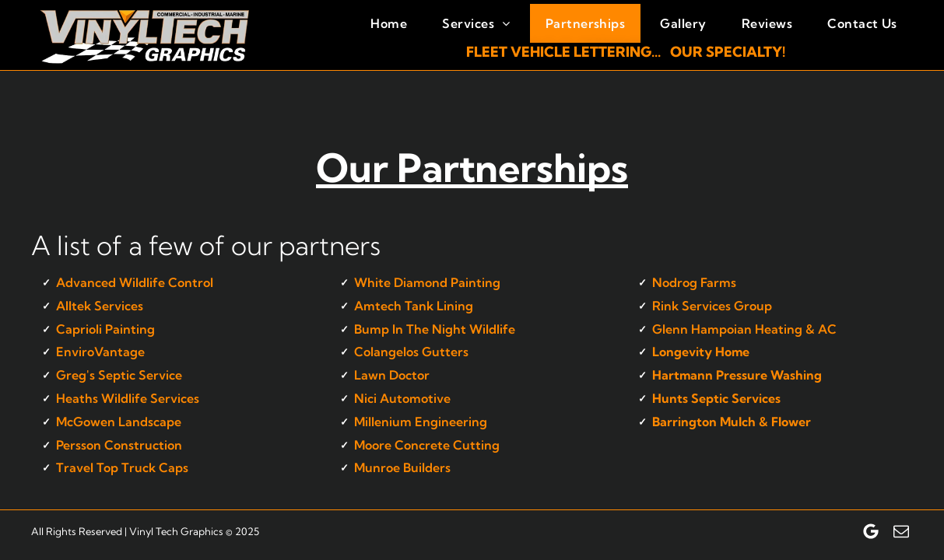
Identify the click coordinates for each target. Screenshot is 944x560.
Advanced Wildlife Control (135, 282)
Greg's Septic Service (119, 375)
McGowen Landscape (119, 422)
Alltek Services (100, 306)
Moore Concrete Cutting (427, 445)
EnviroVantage (100, 352)
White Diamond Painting (427, 282)
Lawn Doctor (392, 375)
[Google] (871, 531)
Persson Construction (119, 445)
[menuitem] (387, 23)
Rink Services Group (712, 306)
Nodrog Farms (694, 282)
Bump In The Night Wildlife (435, 329)
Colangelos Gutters (411, 352)
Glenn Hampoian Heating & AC (744, 329)
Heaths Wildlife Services (128, 398)
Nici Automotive (402, 398)
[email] (901, 531)
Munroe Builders (402, 467)
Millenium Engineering (421, 422)
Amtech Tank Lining (414, 306)
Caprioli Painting (105, 329)
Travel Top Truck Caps (122, 467)
